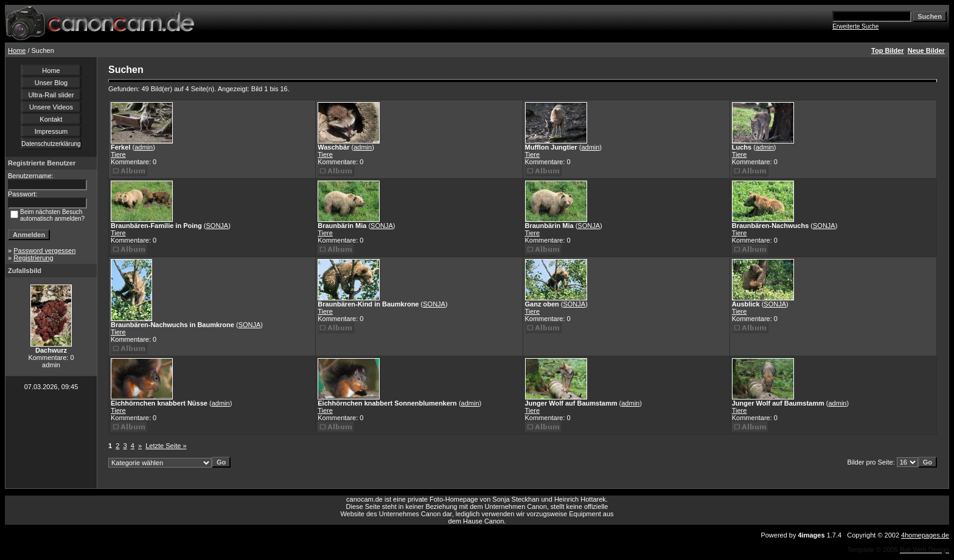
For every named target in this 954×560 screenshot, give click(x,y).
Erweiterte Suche (855, 26)
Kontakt (51, 119)
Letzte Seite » (166, 446)
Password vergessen (44, 251)
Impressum (51, 131)
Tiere (118, 154)
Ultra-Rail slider (51, 95)
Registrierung (33, 258)
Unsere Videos (51, 107)
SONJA (217, 226)
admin (144, 147)
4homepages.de (925, 535)
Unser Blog (51, 83)
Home (17, 50)
